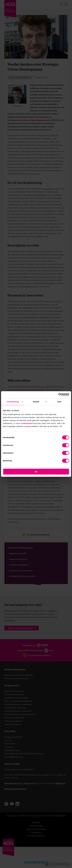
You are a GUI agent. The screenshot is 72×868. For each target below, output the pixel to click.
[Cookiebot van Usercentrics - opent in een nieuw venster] (58, 395)
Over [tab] (59, 402)
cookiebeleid (27, 423)
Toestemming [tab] (13, 402)
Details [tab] (36, 402)
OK (36, 472)
